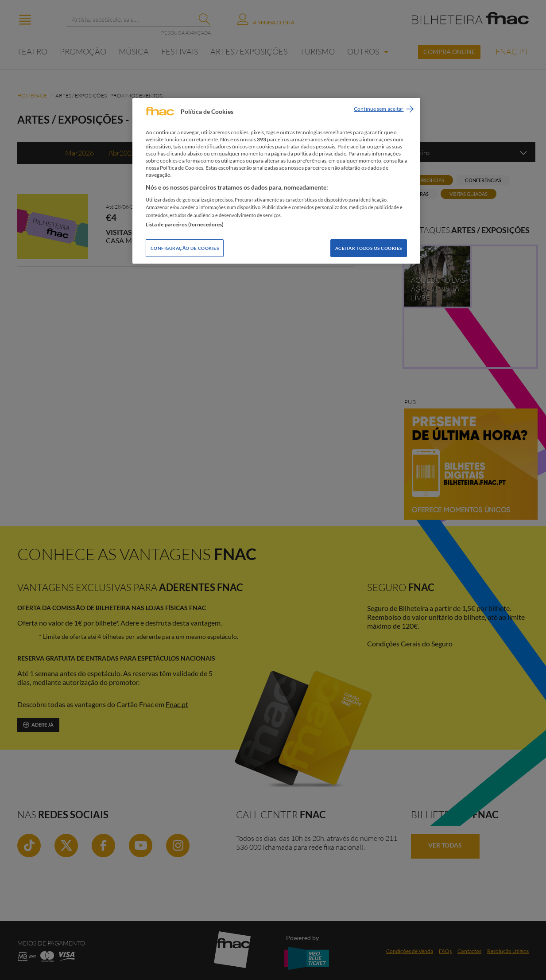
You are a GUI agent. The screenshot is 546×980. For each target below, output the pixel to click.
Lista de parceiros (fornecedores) (185, 224)
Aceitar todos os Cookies (369, 248)
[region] (276, 181)
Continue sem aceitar (379, 109)
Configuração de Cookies (185, 248)
